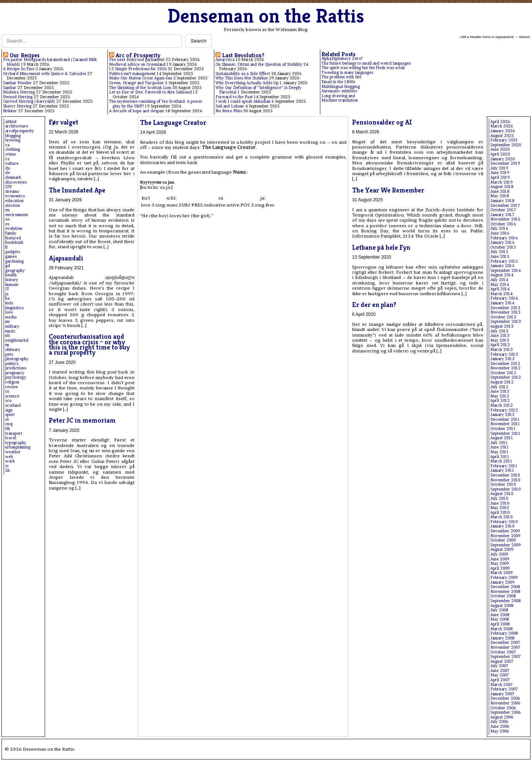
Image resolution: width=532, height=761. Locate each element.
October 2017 (503, 210)
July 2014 (499, 280)
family (11, 233)
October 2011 (503, 429)
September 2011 (505, 434)
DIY (9, 187)
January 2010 (502, 526)
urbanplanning (18, 447)
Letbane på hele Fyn (381, 247)
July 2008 (499, 610)
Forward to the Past (234, 97)
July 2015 (499, 252)
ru (7, 391)
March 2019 (501, 182)
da (8, 168)
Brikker (10, 111)
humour (12, 285)
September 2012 (506, 377)
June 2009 (500, 559)
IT (7, 289)
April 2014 (500, 289)
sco (8, 401)
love (9, 312)
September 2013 (506, 322)
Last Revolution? (243, 55)
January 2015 (502, 266)
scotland (13, 405)
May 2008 (499, 619)
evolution (14, 228)
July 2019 (499, 168)
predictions (16, 368)
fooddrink (14, 243)
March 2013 (502, 350)
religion (12, 382)
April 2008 (500, 624)
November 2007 (505, 647)
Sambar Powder (17, 83)
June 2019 (500, 173)
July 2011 (499, 443)
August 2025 (502, 136)
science (12, 396)
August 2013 (502, 326)
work (10, 461)
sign (9, 410)
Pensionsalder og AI (382, 122)
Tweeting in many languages (347, 73)
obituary (13, 350)
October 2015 (503, 247)
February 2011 (504, 466)
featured (13, 238)
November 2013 (505, 312)
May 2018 (499, 196)
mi (7, 322)
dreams (12, 192)
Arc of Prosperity (138, 55)
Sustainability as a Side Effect (243, 74)
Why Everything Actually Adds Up (247, 83)
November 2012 (505, 368)
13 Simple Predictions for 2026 (138, 69)
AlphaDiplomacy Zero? (342, 59)
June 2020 (500, 149)
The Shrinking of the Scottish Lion (140, 88)
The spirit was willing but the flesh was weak (363, 68)
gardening (14, 261)
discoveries (16, 182)
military (12, 326)
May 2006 (499, 731)
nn (7, 345)
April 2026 (500, 122)
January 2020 (502, 159)
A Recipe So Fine (19, 69)
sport (10, 415)
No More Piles (229, 111)
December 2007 (505, 643)
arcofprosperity (20, 131)
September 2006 (505, 712)
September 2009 (505, 545)
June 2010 (500, 503)
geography (15, 271)
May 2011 (499, 452)
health (11, 275)
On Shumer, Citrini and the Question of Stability (259, 64)
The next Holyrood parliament (137, 60)
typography (16, 443)
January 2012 (502, 415)
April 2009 (500, 568)
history (12, 280)
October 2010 (503, 484)
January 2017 (502, 215)
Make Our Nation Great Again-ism (141, 78)
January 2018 (502, 201)
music (10, 331)
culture (12, 163)
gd (8, 266)
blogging (13, 136)
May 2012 (500, 396)
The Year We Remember (388, 190)
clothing (13, 149)
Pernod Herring (18, 97)
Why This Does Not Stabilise (242, 78)
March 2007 (502, 685)
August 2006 (502, 717)
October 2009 (503, 540)
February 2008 (504, 633)
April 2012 (500, 401)
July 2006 (499, 722)
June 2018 (500, 192)
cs (7, 159)
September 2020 (506, 145)
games (11, 257)
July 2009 (499, 554)
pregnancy (15, 373)
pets (9, 354)
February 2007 (504, 689)
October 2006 (503, 708)
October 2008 (503, 596)
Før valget (64, 122)
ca (7, 145)
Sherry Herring (17, 106)
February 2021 (504, 140)
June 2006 (500, 726)
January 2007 (502, 694)
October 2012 (503, 373)
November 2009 (505, 536)
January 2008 (502, 638)
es (7, 224)
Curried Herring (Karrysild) (29, 101)
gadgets (13, 252)
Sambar (10, 88)
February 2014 (504, 298)
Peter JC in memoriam (82, 420)
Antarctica (225, 60)
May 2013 (500, 340)
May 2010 (499, 508)
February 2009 (504, 578)
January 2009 (502, 582)
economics (15, 196)
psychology (16, 377)
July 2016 (499, 228)
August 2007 (502, 661)
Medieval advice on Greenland (137, 64)
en (7, 210)
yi (7, 466)
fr (7, 247)
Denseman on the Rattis (266, 16)
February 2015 (504, 261)
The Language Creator (173, 122)
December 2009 (505, 531)
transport (14, 434)
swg (9, 424)
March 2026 (502, 126)
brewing (13, 140)
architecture (17, 126)
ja (7, 294)
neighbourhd (17, 340)
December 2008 (505, 587)
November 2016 (505, 219)
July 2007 (499, 666)
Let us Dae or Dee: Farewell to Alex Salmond (150, 92)
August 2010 (502, 494)
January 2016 (502, 243)
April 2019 (500, 178)
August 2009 (502, 550)
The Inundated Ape (77, 190)
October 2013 (503, 317)
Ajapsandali (66, 258)
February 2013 (504, 354)
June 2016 (500, 233)
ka (7, 298)
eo (7, 219)
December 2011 (505, 419)
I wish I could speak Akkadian (243, 101)
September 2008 (505, 601)
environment (17, 215)
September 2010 (505, 489)
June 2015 (500, 257)
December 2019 (505, 163)
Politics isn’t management (132, 74)
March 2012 (502, 405)
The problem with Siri (341, 77)
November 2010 (505, 480)
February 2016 (504, 238)
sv (7, 419)
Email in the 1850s (338, 82)
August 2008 (502, 606)
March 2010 (501, 517)
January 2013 (502, 359)
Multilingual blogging (341, 87)
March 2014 (501, 294)
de (8, 173)
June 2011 (500, 447)
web (9, 457)
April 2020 (500, 154)
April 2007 (500, 680)
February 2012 (504, 410)
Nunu (239, 172)
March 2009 (501, 573)
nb (7, 336)
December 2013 (505, 308)
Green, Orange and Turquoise (136, 83)
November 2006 (505, 703)
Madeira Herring (19, 92)
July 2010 (499, 499)
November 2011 (505, 424)
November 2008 (505, 592)
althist (11, 122)
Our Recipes (25, 55)
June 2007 (500, 671)
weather (13, 452)
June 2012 (500, 391)
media (11, 317)
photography (17, 359)
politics (12, 364)
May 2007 (500, 675)
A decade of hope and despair (137, 111)
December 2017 (505, 206)
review (12, 387)
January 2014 (502, 303)
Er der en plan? (374, 305)
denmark (13, 178)
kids (9, 303)
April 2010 (500, 513)
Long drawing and (338, 96)
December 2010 (505, 475)
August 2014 (502, 275)
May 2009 (499, 564)
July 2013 (499, 331)
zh (7, 470)
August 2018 (502, 187)
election (13, 206)
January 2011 (502, 470)
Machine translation (340, 100)
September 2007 (506, 657)
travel (11, 438)
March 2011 (501, 461)
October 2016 (503, 224)
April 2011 (500, 457)
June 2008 (500, 615)
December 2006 (505, 698)
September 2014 (505, 271)
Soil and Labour (230, 106)
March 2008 (501, 629)
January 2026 (502, 131)
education (14, 201)
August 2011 (502, 438)
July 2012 (499, 387)
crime (11, 154)
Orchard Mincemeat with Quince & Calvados (45, 74)
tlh (8, 429)
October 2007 (503, 652)
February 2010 (504, 522)
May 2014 (499, 285)
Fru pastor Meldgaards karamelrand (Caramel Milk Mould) (50, 62)
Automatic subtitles (339, 91)
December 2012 (505, 364)
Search (198, 41)
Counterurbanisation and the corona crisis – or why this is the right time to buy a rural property (89, 344)
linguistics (14, 308)
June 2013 (500, 336)
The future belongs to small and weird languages (366, 63)
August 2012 (502, 382)
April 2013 (500, 345)
